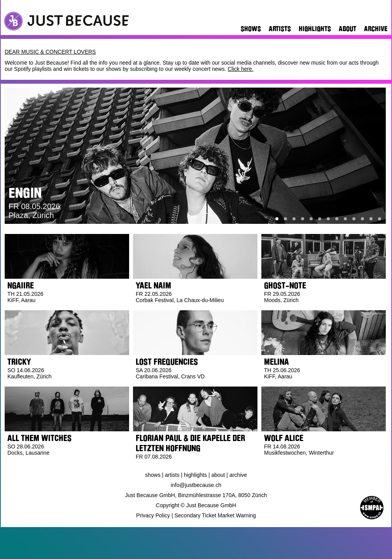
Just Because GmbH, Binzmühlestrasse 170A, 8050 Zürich (196, 495)
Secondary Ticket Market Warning (215, 515)
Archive (376, 29)
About (347, 29)
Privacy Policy (153, 515)
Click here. (240, 69)
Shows (251, 29)
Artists (280, 29)
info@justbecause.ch (196, 485)
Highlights (315, 29)
